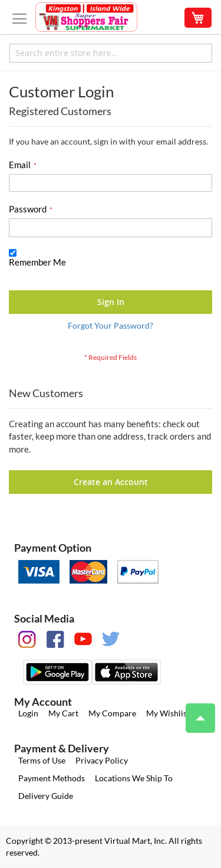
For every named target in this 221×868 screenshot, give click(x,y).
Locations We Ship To (134, 778)
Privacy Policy (102, 760)
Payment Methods (52, 778)
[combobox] (111, 53)
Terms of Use (42, 760)
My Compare (112, 713)
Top (195, 712)
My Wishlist (168, 713)
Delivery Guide (46, 796)
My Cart (63, 713)
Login (28, 713)
